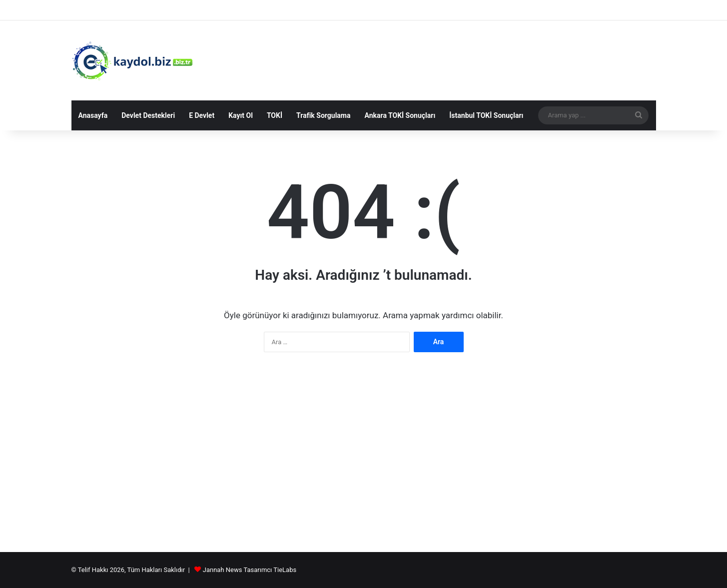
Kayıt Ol (241, 115)
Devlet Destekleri (148, 115)
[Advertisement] (364, 457)
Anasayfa (93, 115)
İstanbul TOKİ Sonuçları (486, 115)
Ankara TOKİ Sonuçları (400, 115)
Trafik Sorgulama (323, 115)
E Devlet (202, 115)
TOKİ (275, 115)
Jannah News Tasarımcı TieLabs (250, 570)
